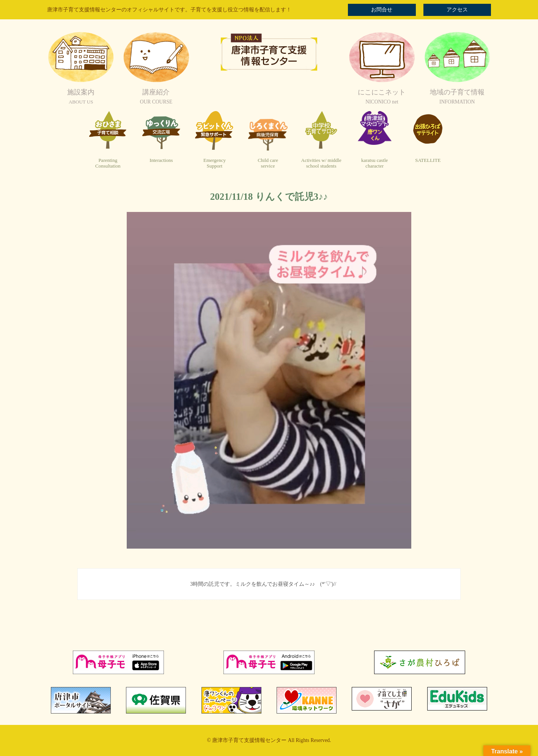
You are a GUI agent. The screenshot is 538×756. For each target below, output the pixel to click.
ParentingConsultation (108, 163)
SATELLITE (428, 160)
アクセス (457, 10)
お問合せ (382, 10)
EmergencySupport (215, 163)
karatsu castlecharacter (374, 163)
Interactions (161, 160)
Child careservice (268, 163)
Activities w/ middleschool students (321, 163)
